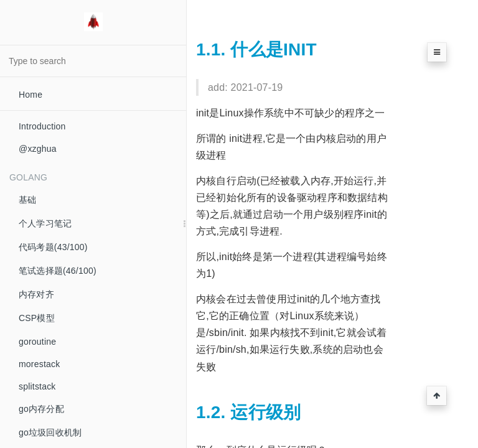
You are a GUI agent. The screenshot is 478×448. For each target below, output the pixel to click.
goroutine (37, 342)
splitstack (37, 386)
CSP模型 (37, 318)
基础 (27, 200)
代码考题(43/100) (53, 247)
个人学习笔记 (45, 223)
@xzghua (38, 149)
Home (30, 95)
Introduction (42, 126)
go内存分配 (41, 409)
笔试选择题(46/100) (58, 271)
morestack (39, 364)
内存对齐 (36, 294)
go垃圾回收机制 (50, 432)
